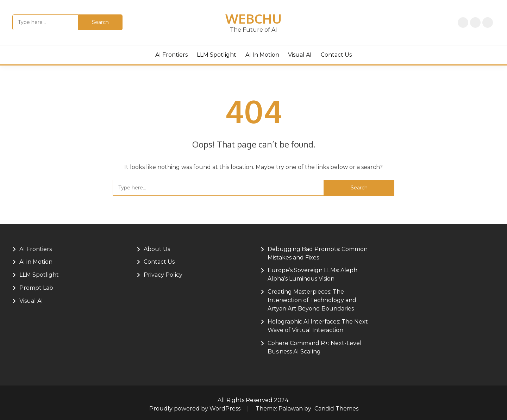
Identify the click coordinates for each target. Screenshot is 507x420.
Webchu (254, 18)
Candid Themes (336, 409)
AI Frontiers (171, 55)
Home (463, 23)
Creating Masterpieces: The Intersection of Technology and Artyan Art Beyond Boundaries (312, 300)
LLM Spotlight (217, 55)
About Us (488, 23)
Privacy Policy (475, 23)
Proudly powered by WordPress (196, 409)
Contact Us (336, 55)
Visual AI (300, 55)
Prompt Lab (36, 288)
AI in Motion (262, 55)
